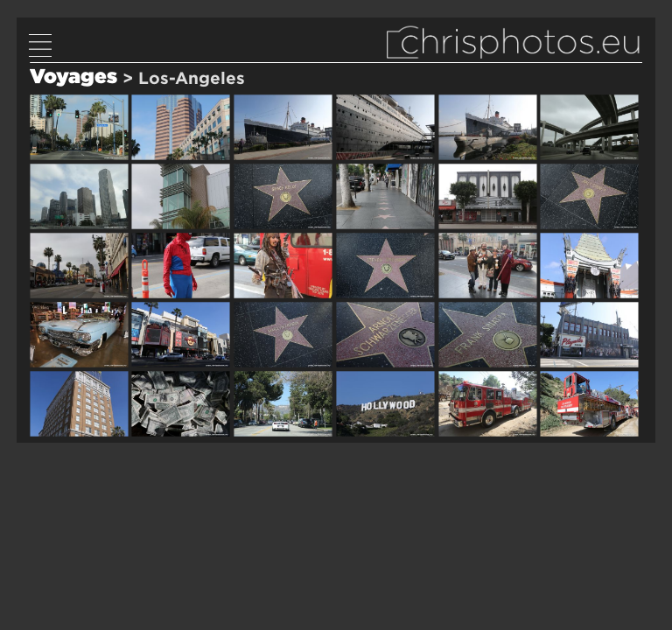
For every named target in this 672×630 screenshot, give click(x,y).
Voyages (73, 76)
